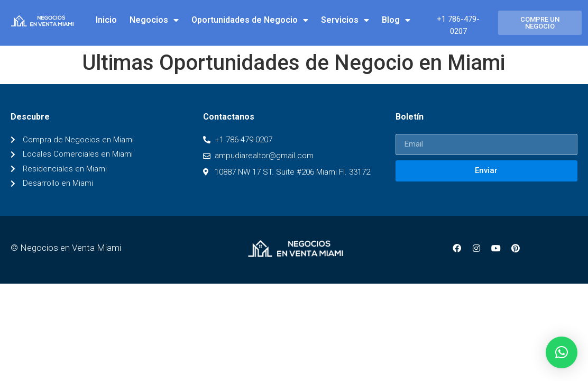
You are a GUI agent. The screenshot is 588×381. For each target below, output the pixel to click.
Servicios (345, 20)
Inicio (106, 20)
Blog (396, 20)
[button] (540, 23)
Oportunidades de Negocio (250, 20)
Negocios (154, 20)
